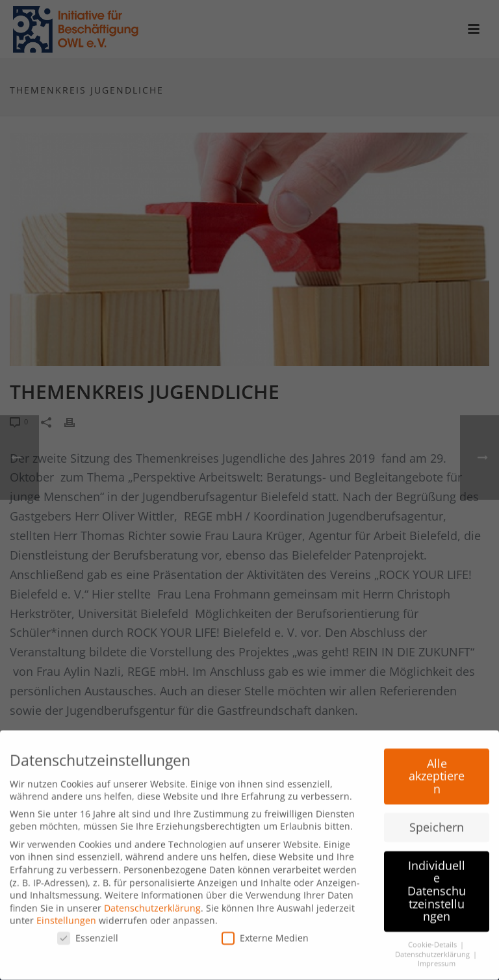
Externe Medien (265, 934)
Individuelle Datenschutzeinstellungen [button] (437, 886)
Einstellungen (66, 917)
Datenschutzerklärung (152, 904)
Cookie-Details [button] (433, 941)
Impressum (437, 960)
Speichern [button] (437, 823)
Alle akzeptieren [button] (437, 772)
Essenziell (88, 934)
